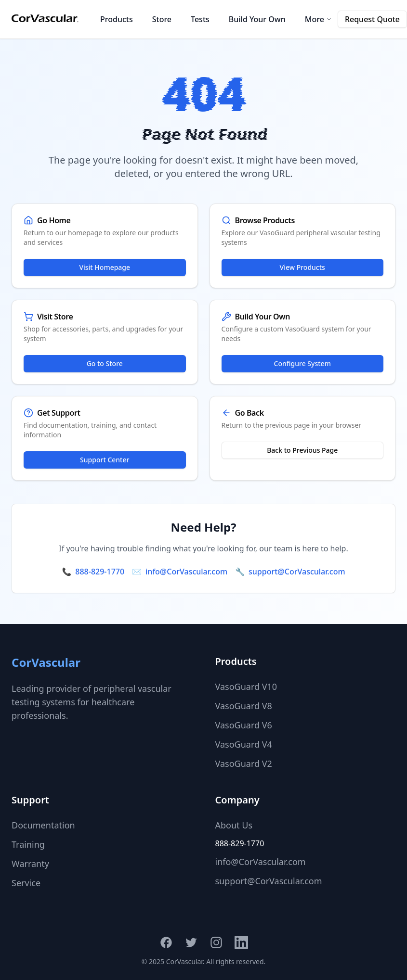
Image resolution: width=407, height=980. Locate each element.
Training (28, 844)
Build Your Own (257, 19)
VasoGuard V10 (246, 687)
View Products (302, 267)
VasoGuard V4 (244, 744)
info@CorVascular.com (186, 572)
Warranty (30, 864)
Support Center (105, 460)
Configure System (302, 363)
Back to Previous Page (302, 450)
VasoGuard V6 (244, 725)
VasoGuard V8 (244, 706)
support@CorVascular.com (297, 572)
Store (162, 19)
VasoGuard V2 (244, 764)
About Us (234, 825)
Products (117, 19)
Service (26, 883)
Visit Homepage (105, 267)
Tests (200, 19)
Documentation (43, 825)
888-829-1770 (100, 572)
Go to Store (105, 363)
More (318, 19)
